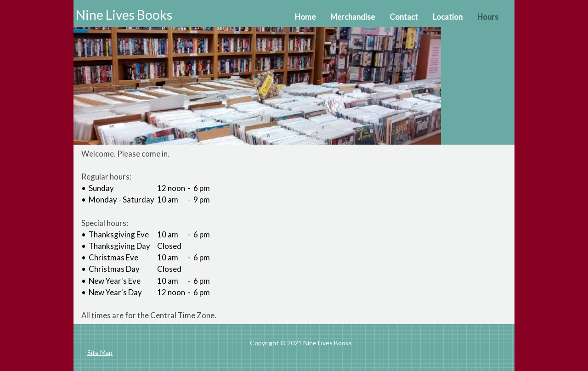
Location (448, 17)
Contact (404, 17)
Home (305, 17)
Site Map (100, 352)
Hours (488, 17)
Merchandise (353, 17)
